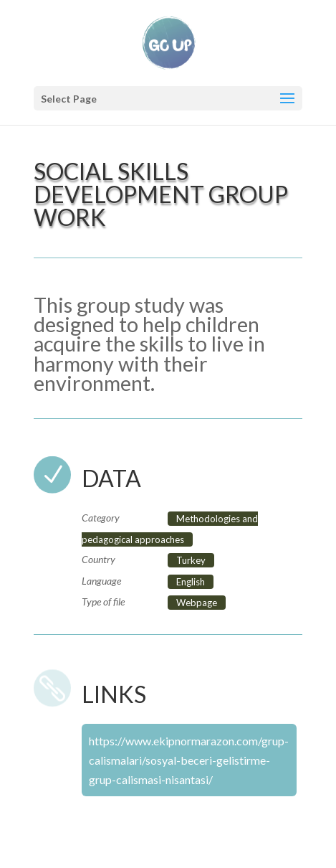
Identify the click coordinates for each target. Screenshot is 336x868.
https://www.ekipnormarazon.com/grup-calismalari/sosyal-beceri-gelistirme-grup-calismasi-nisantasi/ (189, 760)
